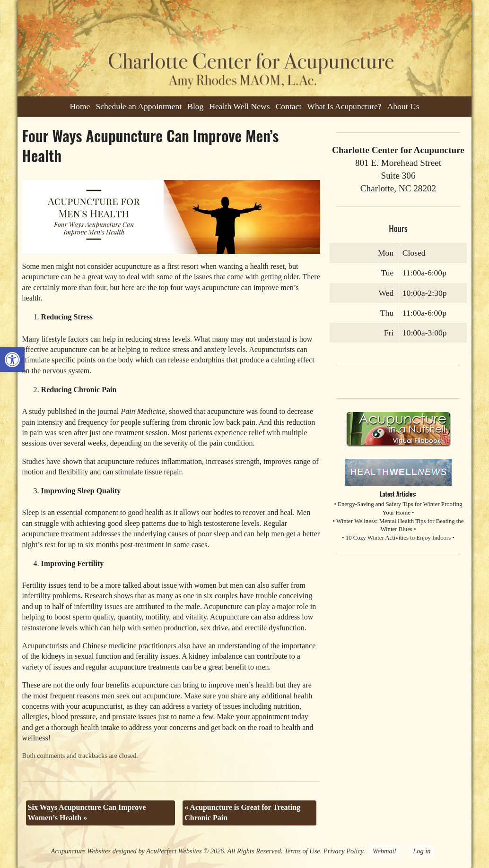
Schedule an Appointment (139, 106)
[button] (12, 360)
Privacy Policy (343, 851)
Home (80, 106)
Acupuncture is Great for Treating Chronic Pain (242, 812)
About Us (403, 106)
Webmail (384, 851)
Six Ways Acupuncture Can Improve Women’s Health (87, 812)
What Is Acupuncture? (344, 106)
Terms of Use (302, 851)
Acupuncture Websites (81, 851)
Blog (195, 106)
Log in (422, 851)
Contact (289, 106)
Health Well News (239, 106)
